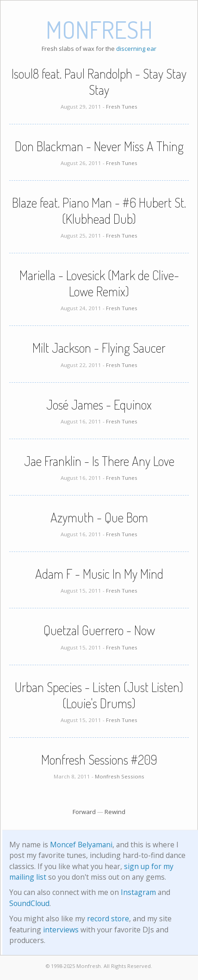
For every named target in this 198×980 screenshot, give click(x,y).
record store (108, 919)
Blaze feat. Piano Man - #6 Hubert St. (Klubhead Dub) (99, 211)
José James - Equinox (99, 404)
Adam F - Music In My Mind (99, 574)
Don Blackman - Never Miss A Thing (99, 146)
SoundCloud (29, 903)
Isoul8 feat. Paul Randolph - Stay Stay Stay (99, 82)
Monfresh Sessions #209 (99, 759)
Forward (84, 812)
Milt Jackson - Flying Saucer (99, 348)
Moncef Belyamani (81, 845)
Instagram (138, 892)
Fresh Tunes (122, 107)
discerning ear (136, 49)
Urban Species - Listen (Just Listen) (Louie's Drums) (99, 695)
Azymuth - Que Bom (99, 517)
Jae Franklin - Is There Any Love (99, 461)
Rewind (115, 812)
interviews (61, 930)
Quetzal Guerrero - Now (99, 630)
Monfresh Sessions (120, 776)
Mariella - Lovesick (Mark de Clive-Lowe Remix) (99, 283)
